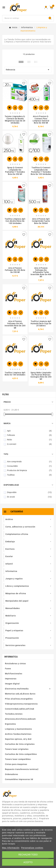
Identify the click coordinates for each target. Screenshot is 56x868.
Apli (29, 431)
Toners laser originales (17, 749)
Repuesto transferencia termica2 (22, 769)
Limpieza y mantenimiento (18, 729)
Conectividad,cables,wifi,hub (20, 709)
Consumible (29, 466)
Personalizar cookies (32, 848)
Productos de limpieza (29, 470)
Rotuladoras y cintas (15, 664)
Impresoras (11, 679)
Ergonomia (10, 724)
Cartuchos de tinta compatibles (21, 754)
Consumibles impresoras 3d (19, 779)
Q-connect (29, 444)
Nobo (29, 440)
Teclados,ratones (14, 714)
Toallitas (29, 475)
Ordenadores (12, 774)
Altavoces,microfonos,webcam (20, 719)
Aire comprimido (29, 462)
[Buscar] (24, 18)
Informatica (11, 657)
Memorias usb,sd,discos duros (20, 694)
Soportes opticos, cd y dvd (18, 739)
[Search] (50, 18)
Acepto (28, 862)
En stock (29, 497)
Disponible (29, 492)
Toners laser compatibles (18, 759)
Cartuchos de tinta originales (20, 744)
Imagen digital (12, 684)
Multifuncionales (14, 674)
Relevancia (28, 70)
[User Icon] (46, 7)
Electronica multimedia (17, 689)
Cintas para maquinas (16, 764)
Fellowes (29, 435)
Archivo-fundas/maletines (18, 734)
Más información (11, 848)
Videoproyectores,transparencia (21, 704)
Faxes (8, 669)
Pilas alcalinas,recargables (19, 699)
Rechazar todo (28, 855)
